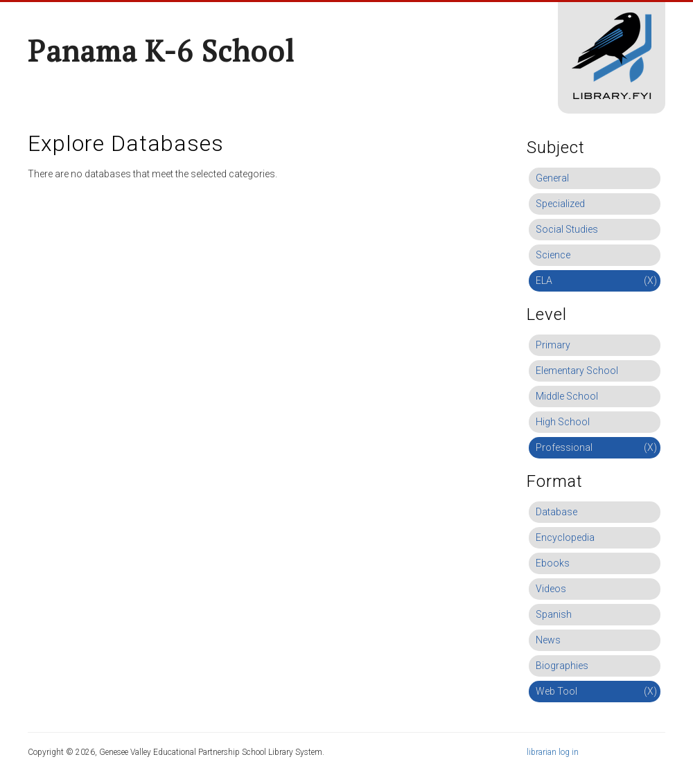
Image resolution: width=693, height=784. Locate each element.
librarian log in (553, 752)
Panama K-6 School (161, 51)
